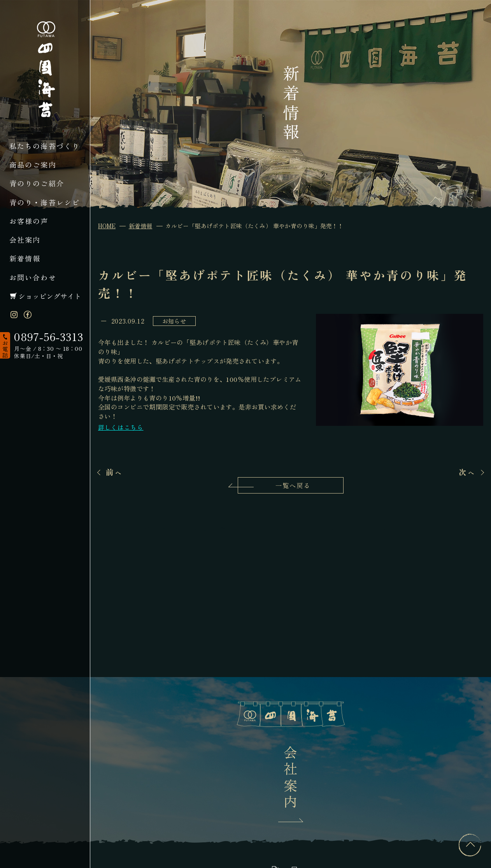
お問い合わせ (33, 277)
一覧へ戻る (293, 485)
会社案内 (25, 240)
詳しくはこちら (121, 427)
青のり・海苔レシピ (45, 202)
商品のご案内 (33, 164)
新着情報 (25, 258)
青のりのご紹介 (37, 183)
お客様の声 (29, 221)
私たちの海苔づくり (45, 146)
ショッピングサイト (50, 296)
